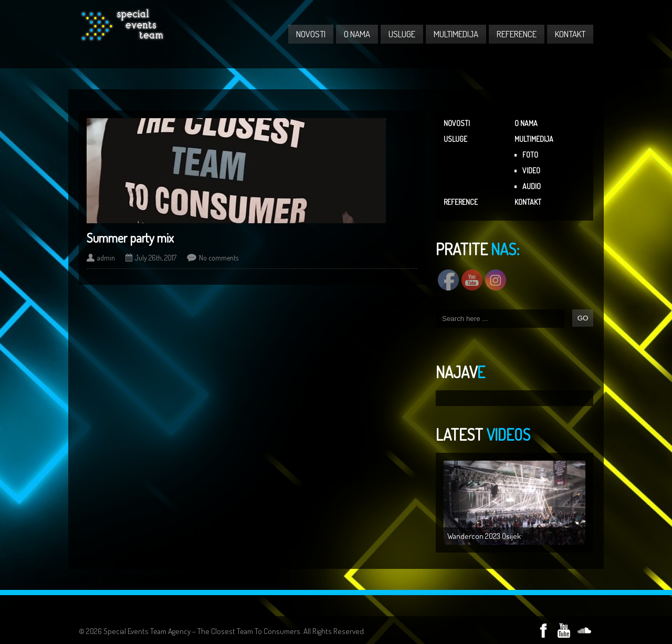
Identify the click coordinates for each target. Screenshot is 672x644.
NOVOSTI (311, 34)
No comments (219, 258)
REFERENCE (517, 34)
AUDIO (532, 186)
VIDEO (531, 170)
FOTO (530, 155)
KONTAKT (570, 34)
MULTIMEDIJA (456, 34)
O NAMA (357, 34)
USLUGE (402, 34)
